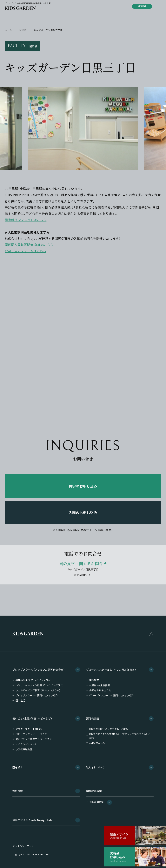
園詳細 (23, 30)
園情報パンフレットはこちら (26, 220)
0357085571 (83, 575)
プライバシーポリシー (25, 846)
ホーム (8, 30)
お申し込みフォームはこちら (25, 251)
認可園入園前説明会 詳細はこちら (29, 245)
